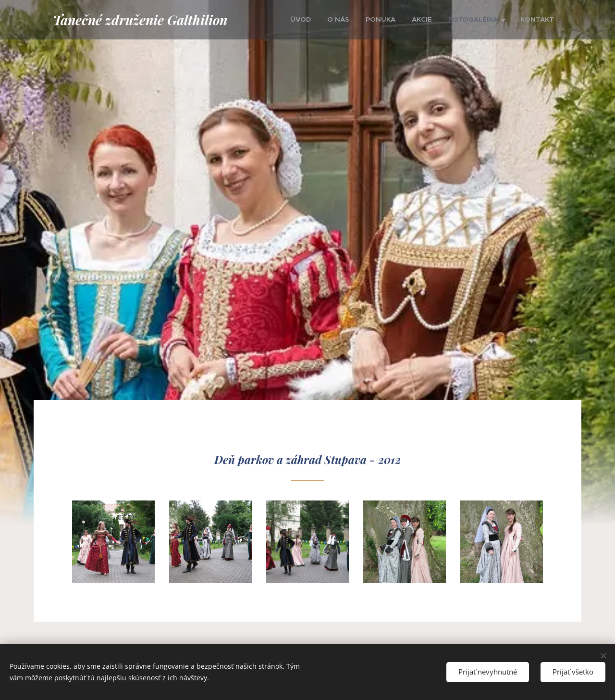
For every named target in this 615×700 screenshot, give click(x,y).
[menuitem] (322, 20)
